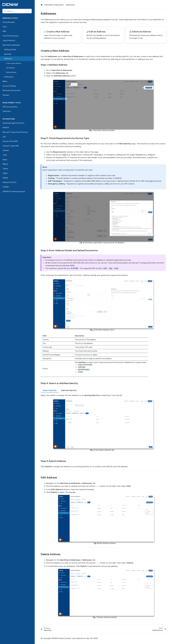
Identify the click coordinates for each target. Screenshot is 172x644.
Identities (8, 54)
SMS (4, 31)
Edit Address (10, 68)
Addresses (8, 59)
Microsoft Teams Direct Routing (15, 132)
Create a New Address (13, 63)
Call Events (7, 111)
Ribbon (5, 164)
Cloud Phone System (11, 36)
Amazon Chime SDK (10, 141)
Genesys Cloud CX (10, 182)
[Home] (42, 5)
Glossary (6, 95)
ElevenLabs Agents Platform (14, 123)
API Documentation (10, 107)
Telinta (5, 169)
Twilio (5, 155)
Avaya (5, 160)
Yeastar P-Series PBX (11, 146)
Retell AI (6, 127)
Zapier (5, 173)
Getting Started (10, 49)
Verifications (9, 77)
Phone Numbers (9, 22)
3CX (4, 137)
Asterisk (6, 150)
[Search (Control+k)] (17, 11)
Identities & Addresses (11, 45)
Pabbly (5, 178)
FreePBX (6, 187)
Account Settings (9, 86)
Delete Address (11, 72)
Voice (5, 27)
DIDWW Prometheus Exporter (14, 191)
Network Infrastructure (12, 90)
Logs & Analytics (9, 40)
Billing (5, 81)
